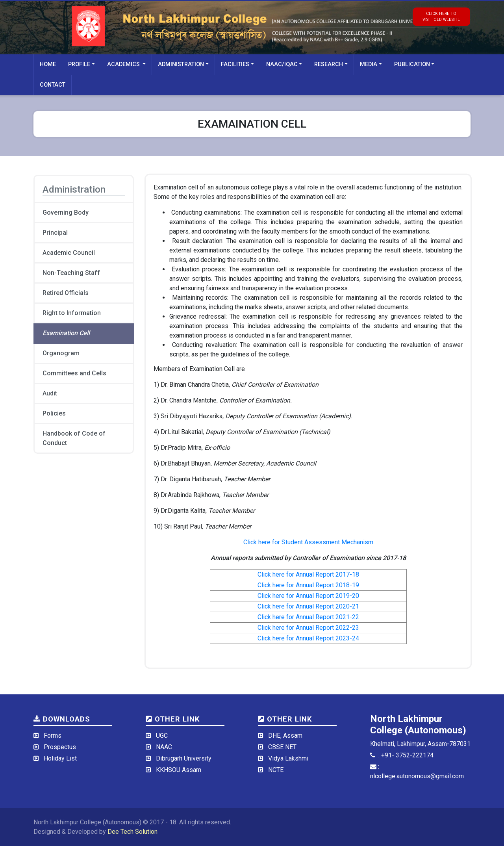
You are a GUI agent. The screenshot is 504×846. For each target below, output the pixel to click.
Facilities (235, 64)
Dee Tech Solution (132, 832)
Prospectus (60, 747)
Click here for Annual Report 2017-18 (308, 574)
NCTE (276, 770)
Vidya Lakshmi (288, 758)
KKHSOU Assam (179, 770)
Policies (54, 413)
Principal (55, 233)
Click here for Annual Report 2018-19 (308, 585)
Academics (124, 64)
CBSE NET (282, 747)
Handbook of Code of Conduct (74, 438)
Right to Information (72, 313)
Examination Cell (66, 333)
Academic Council (69, 253)
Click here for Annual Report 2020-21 (308, 606)
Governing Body (66, 212)
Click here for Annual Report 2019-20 (308, 596)
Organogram (61, 353)
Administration (181, 64)
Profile (79, 64)
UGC (162, 736)
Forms (53, 736)
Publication (412, 64)
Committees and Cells (74, 373)
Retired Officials (66, 293)
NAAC (164, 747)
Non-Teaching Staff (71, 273)
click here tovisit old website (441, 17)
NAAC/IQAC (282, 64)
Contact (53, 85)
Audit (50, 393)
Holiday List (60, 758)
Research (329, 64)
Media (369, 64)
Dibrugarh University (184, 758)
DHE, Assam (285, 736)
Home (48, 64)
